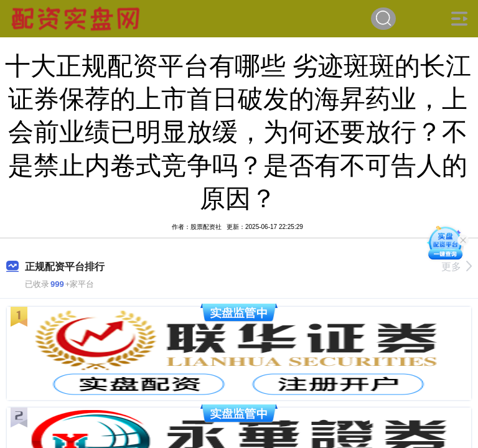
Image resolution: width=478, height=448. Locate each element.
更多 (457, 267)
